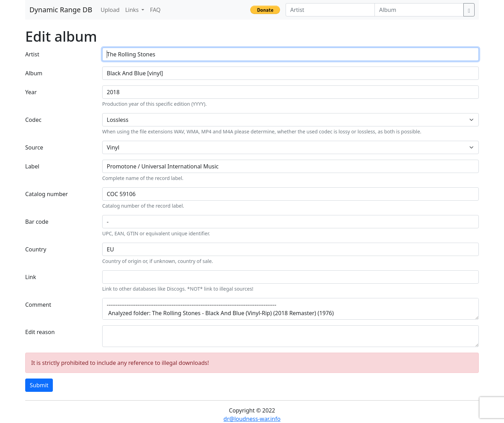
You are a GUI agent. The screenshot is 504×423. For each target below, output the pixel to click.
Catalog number (47, 194)
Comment (38, 305)
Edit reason (40, 332)
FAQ (155, 10)
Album (34, 73)
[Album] (419, 10)
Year (31, 92)
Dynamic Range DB (61, 10)
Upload (110, 10)
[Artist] (330, 10)
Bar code (37, 222)
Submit (39, 385)
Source (34, 147)
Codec (33, 120)
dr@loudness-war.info (252, 419)
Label (32, 166)
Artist (32, 54)
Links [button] (133, 10)
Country (36, 249)
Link (31, 277)
